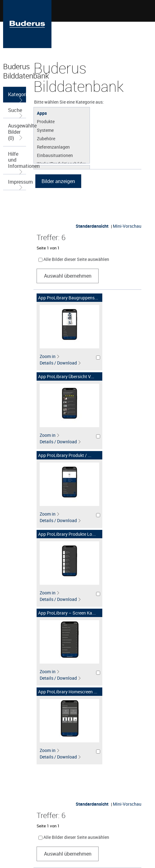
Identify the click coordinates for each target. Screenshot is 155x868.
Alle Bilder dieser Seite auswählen (76, 259)
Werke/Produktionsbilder (61, 163)
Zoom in (50, 356)
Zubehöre (46, 138)
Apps (42, 113)
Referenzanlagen (53, 147)
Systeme (45, 130)
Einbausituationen (55, 155)
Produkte (46, 121)
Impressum (17, 184)
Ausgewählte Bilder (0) (17, 132)
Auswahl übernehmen (68, 276)
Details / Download (60, 363)
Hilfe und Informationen (17, 162)
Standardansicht (92, 226)
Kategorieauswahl (17, 97)
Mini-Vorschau (127, 226)
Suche (16, 112)
